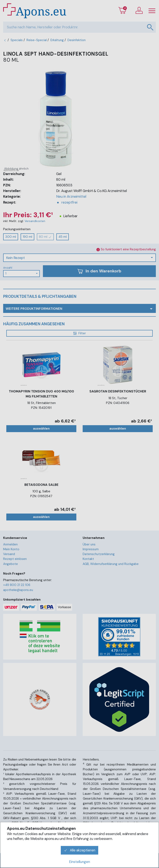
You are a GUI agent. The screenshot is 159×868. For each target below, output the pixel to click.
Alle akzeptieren (79, 850)
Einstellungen (79, 862)
